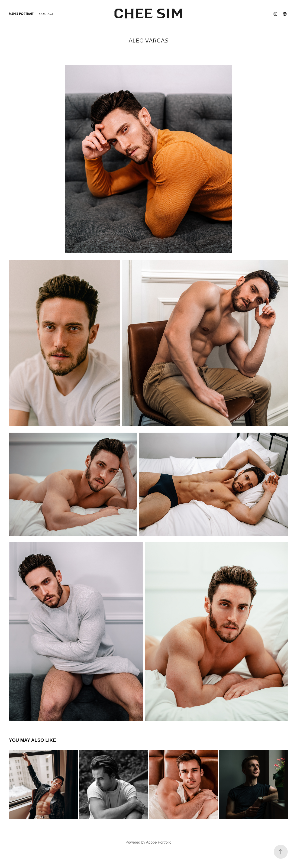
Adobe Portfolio (159, 842)
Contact (46, 14)
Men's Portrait (21, 14)
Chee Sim (148, 14)
